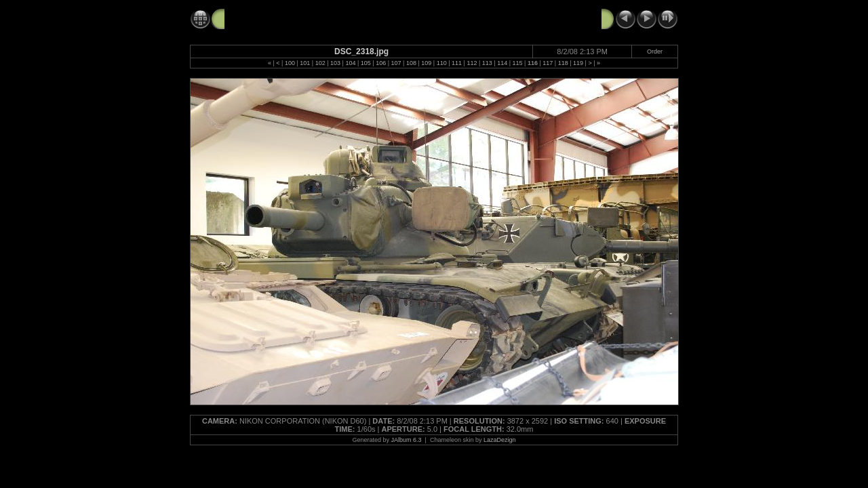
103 (335, 63)
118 (563, 63)
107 (396, 63)
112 (472, 63)
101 (305, 63)
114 (502, 63)
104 (350, 63)
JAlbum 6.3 (407, 440)
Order (655, 52)
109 (426, 63)
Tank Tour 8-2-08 (262, 18)
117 (548, 63)
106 (381, 63)
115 (518, 63)
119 (578, 63)
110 (442, 63)
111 (457, 63)
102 (320, 63)
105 (366, 63)
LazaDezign (500, 440)
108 (411, 63)
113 (487, 63)
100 (290, 63)
